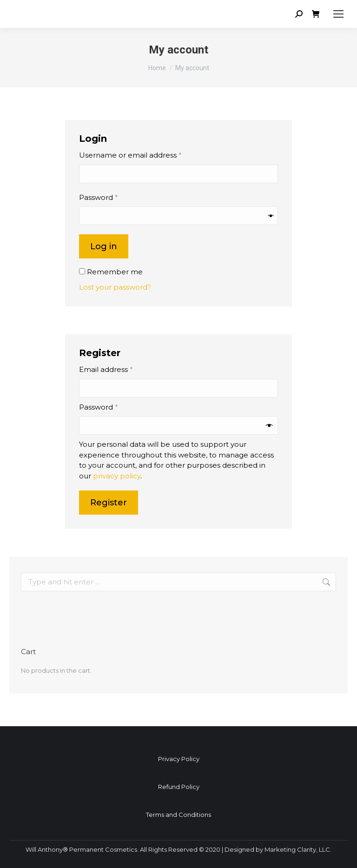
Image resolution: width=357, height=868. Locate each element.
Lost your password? (115, 287)
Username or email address (146, 155)
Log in (104, 246)
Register (109, 503)
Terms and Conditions (178, 815)
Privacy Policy (179, 759)
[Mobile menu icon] (338, 14)
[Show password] (271, 216)
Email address (122, 369)
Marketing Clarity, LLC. (298, 849)
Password (115, 197)
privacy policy (117, 476)
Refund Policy (179, 787)
